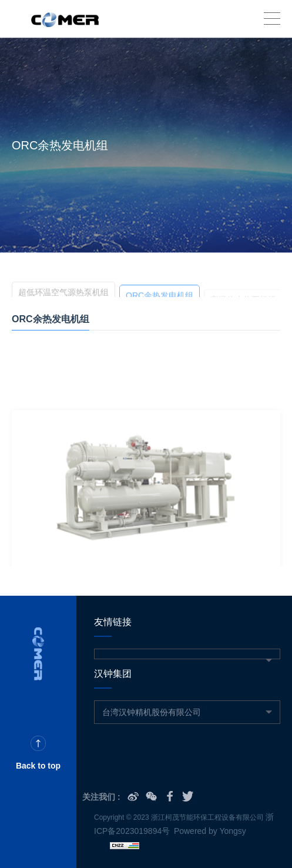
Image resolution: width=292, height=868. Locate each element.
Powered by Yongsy (210, 831)
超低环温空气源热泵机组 (63, 294)
